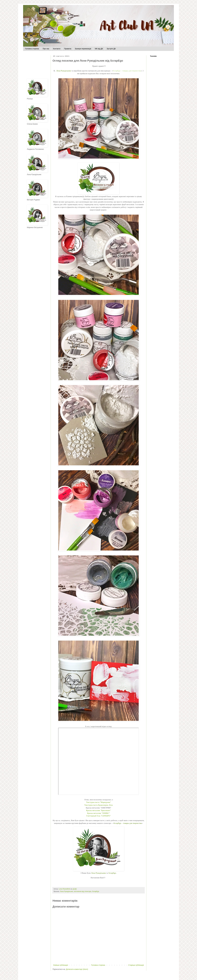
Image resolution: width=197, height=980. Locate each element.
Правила (68, 49)
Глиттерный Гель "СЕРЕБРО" (98, 816)
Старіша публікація (136, 965)
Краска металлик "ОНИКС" (99, 813)
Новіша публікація (61, 965)
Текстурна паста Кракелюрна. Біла (98, 805)
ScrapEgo (112, 873)
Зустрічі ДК (111, 49)
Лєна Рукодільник (64, 71)
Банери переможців (83, 49)
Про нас (46, 49)
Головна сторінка (32, 49)
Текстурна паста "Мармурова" (98, 802)
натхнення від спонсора (82, 891)
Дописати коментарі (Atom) (77, 969)
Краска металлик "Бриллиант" (98, 810)
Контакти (57, 49)
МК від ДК (99, 49)
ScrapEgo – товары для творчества (127, 71)
